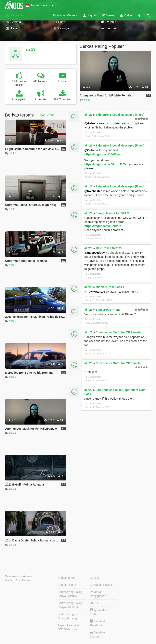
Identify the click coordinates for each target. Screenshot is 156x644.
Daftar (126, 15)
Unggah (90, 15)
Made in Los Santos (18, 580)
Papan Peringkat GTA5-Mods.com (69, 627)
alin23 (30, 49)
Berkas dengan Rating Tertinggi (68, 616)
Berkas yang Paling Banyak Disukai (70, 594)
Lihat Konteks (93, 132)
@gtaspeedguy (95, 253)
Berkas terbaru (67, 578)
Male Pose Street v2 (109, 248)
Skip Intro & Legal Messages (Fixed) (120, 115)
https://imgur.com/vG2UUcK (103, 164)
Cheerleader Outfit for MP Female (118, 332)
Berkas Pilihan (67, 585)
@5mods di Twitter (99, 612)
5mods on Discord (98, 634)
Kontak (94, 578)
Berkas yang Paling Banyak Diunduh (70, 605)
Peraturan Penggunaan (98, 594)
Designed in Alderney (19, 576)
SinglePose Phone (108, 310)
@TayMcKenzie (95, 292)
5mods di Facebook (98, 623)
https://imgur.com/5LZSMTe (103, 226)
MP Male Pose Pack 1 (110, 287)
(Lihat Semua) (47, 115)
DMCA (94, 603)
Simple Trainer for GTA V (112, 213)
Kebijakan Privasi (101, 585)
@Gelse (90, 123)
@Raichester (93, 191)
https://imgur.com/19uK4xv (103, 154)
